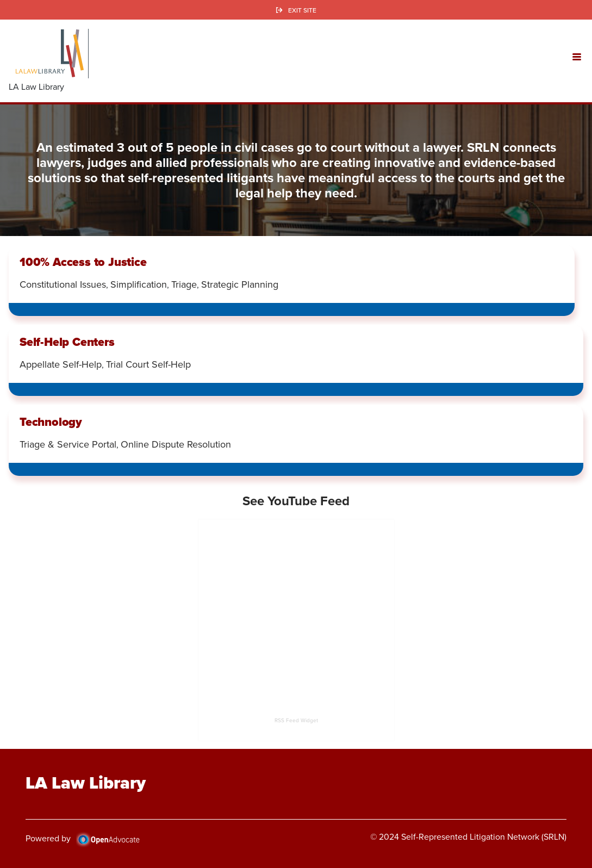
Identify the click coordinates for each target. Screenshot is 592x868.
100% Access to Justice (83, 262)
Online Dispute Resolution (176, 444)
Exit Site (302, 10)
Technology (51, 422)
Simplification (139, 284)
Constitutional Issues (63, 284)
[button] (577, 56)
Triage (184, 284)
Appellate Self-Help (61, 364)
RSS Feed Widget (296, 720)
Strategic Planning (240, 284)
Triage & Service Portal (68, 444)
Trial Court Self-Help (148, 364)
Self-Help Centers (67, 342)
